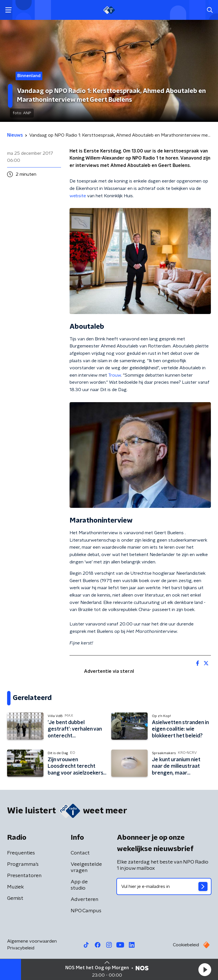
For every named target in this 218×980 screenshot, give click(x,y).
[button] (205, 970)
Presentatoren (24, 876)
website (78, 196)
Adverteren (84, 900)
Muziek (15, 887)
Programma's (23, 864)
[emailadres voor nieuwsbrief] (164, 886)
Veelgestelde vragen (86, 867)
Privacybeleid (21, 948)
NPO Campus (86, 911)
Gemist (15, 898)
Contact (80, 853)
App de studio (79, 885)
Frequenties (21, 853)
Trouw (115, 375)
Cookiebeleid (186, 945)
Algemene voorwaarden (32, 941)
